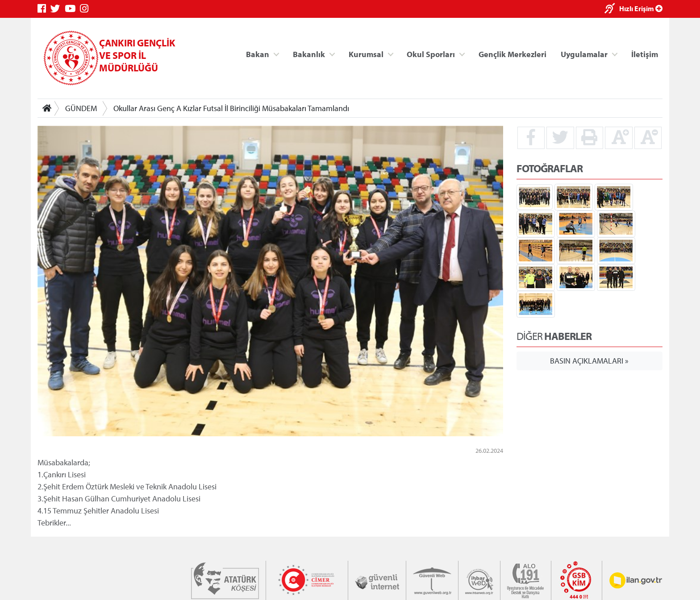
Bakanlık (309, 54)
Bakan (258, 54)
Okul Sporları (431, 54)
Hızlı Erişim (641, 8)
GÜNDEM (81, 108)
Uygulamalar (584, 54)
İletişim (645, 54)
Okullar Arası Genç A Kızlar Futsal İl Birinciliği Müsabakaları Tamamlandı (231, 108)
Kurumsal (366, 54)
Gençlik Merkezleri (512, 54)
